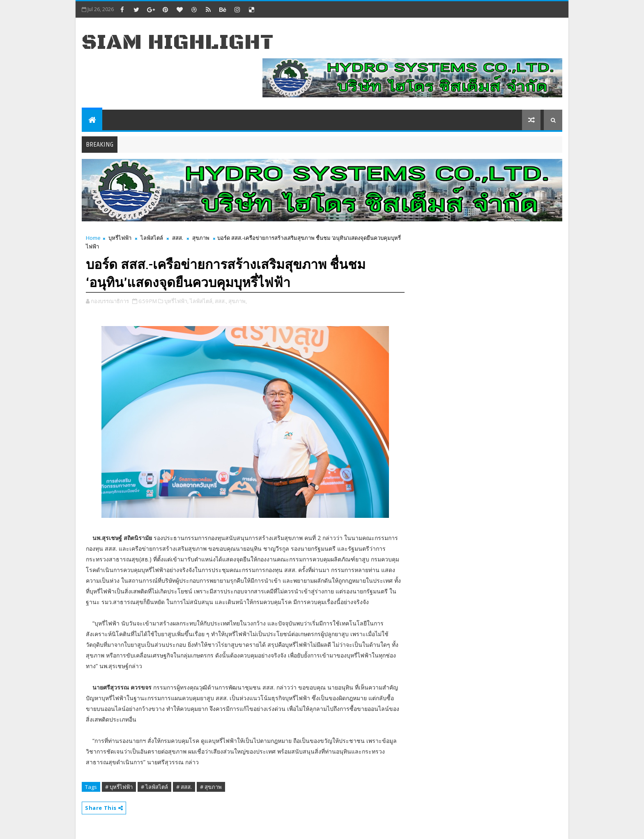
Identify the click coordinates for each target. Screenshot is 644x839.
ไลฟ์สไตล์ (152, 238)
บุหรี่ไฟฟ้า (120, 238)
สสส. (178, 238)
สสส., (221, 301)
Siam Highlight (178, 43)
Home (93, 238)
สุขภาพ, (238, 301)
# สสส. (184, 787)
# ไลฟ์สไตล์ (154, 787)
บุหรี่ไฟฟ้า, (176, 301)
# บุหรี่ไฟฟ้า (119, 787)
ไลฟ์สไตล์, (202, 301)
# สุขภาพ (211, 787)
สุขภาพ (201, 238)
